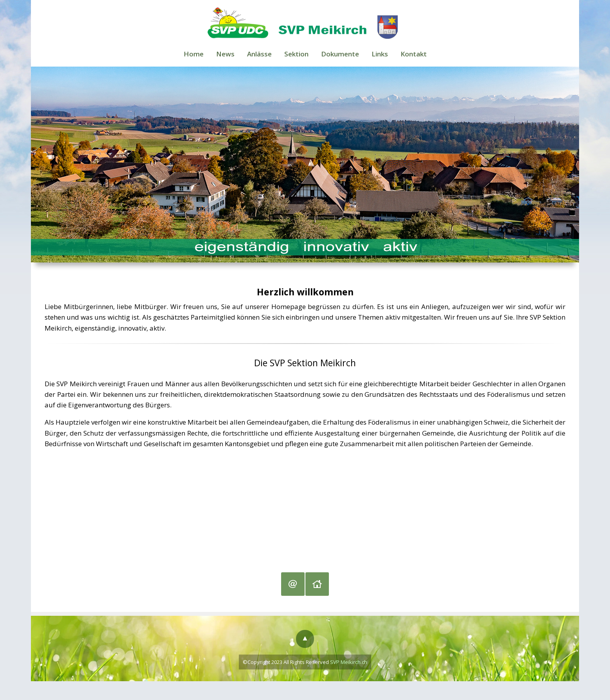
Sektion (296, 54)
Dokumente (340, 54)
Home (193, 54)
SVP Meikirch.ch (349, 662)
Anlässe (259, 54)
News (225, 54)
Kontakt (414, 54)
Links (380, 54)
